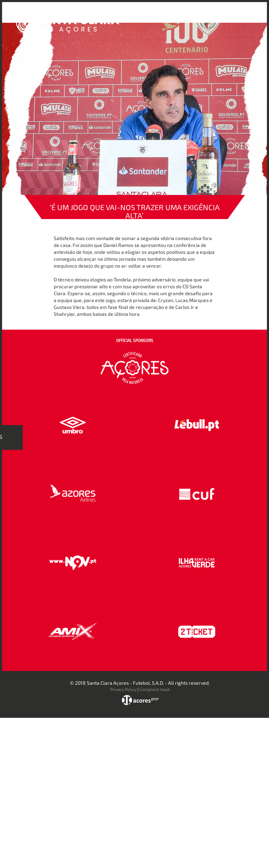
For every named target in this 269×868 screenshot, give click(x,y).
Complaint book (155, 689)
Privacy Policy (123, 689)
